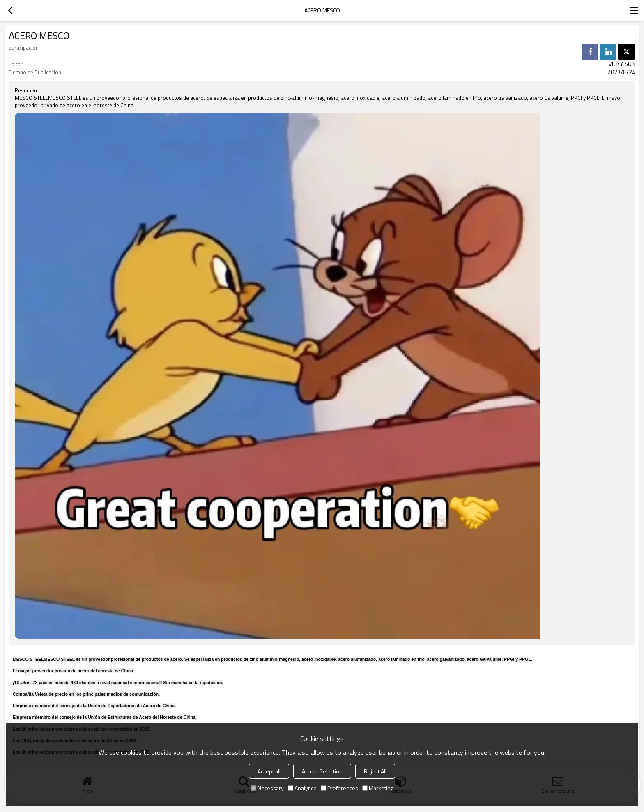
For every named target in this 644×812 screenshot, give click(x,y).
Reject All (375, 771)
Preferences (339, 788)
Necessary (267, 788)
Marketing (378, 788)
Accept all (269, 771)
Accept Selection (322, 771)
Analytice (302, 788)
